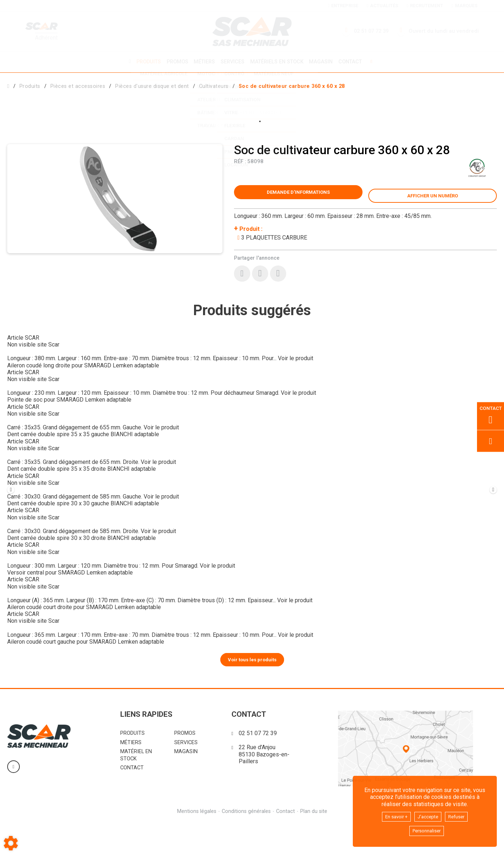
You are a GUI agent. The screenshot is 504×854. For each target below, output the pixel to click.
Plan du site (315, 843)
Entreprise (343, 6)
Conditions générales (246, 843)
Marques (464, 6)
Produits (145, 61)
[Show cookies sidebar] (11, 843)
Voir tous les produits (252, 691)
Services (233, 61)
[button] (292, 85)
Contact (354, 62)
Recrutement (425, 6)
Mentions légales (196, 843)
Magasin (324, 62)
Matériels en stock (278, 61)
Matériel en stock (136, 786)
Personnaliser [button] (427, 830)
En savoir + (393, 815)
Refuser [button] (461, 815)
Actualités (382, 6)
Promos (175, 62)
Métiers (203, 61)
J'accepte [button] (429, 815)
